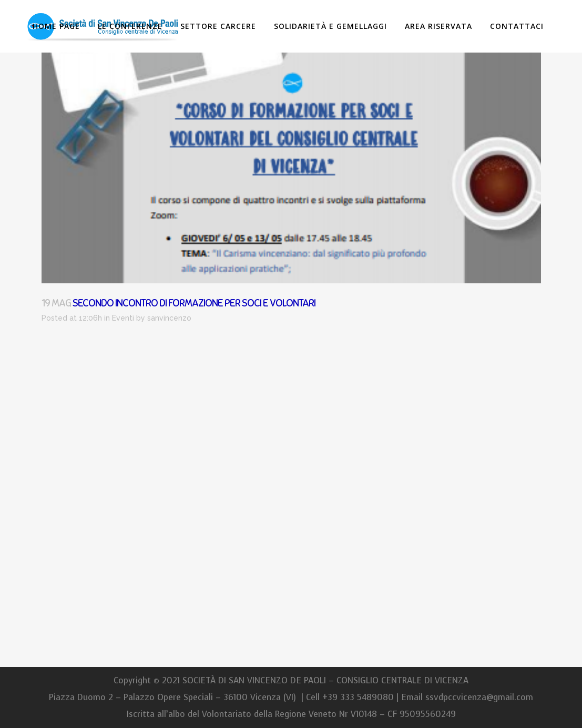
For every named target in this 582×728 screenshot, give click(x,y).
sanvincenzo (169, 318)
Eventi (123, 318)
